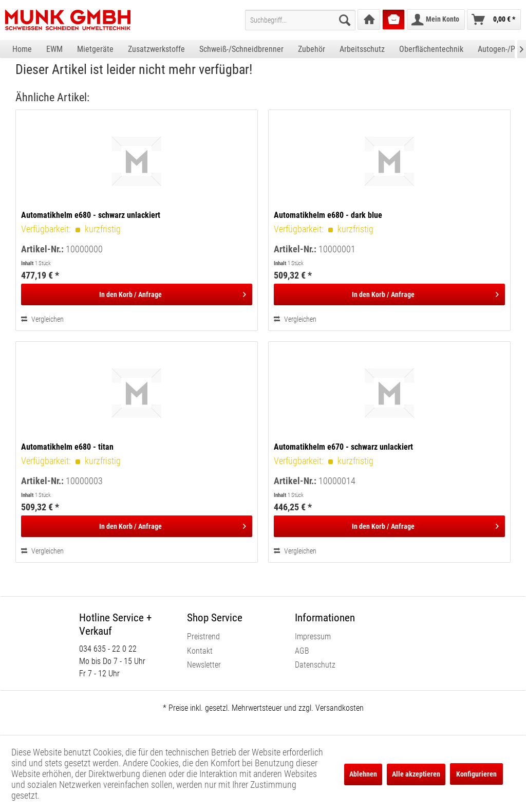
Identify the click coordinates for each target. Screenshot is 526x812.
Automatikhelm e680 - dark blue (328, 215)
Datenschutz (315, 665)
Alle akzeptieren (416, 774)
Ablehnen (363, 774)
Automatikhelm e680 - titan (67, 447)
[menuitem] (300, 20)
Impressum (313, 636)
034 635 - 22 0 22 (108, 649)
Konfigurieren (476, 774)
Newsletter (204, 665)
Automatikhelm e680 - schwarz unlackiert (91, 215)
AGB (302, 651)
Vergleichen (42, 319)
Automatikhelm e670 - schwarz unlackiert (343, 447)
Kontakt (200, 651)
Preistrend (203, 636)
